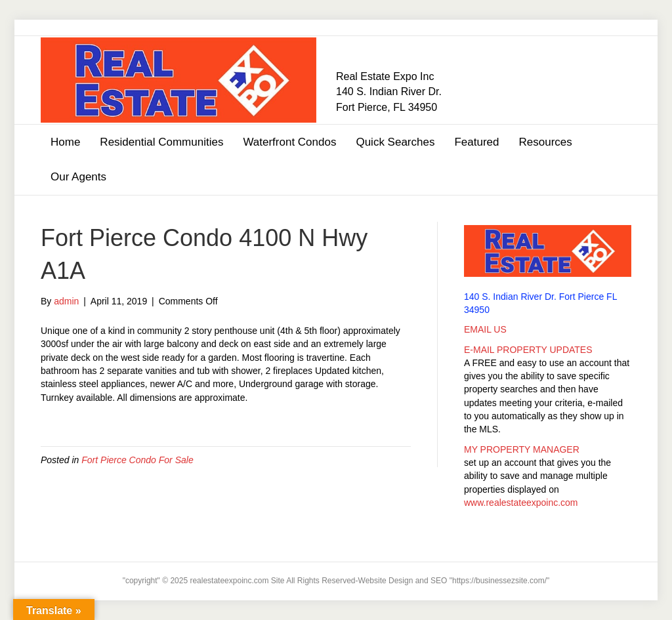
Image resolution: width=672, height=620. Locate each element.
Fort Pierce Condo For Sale (137, 460)
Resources (545, 142)
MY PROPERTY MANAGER (522, 449)
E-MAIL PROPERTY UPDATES (528, 350)
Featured (476, 142)
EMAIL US (485, 329)
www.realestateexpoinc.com (521, 503)
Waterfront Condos (289, 142)
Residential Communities (161, 142)
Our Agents (78, 177)
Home (65, 142)
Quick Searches (395, 142)
